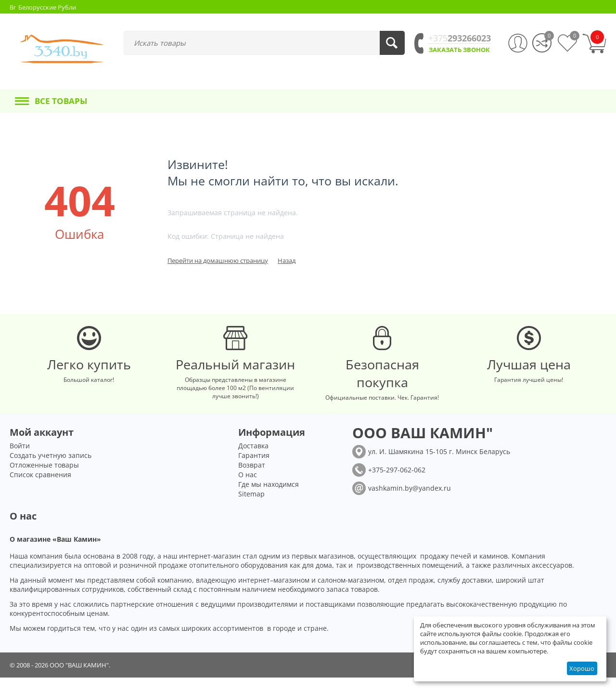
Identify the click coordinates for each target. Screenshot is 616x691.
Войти (20, 459)
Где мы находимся (269, 498)
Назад (287, 261)
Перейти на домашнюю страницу (218, 261)
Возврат (252, 478)
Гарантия (254, 469)
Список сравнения (40, 488)
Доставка (253, 459)
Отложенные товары (44, 478)
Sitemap (251, 507)
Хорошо (582, 668)
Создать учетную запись (51, 469)
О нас (248, 488)
